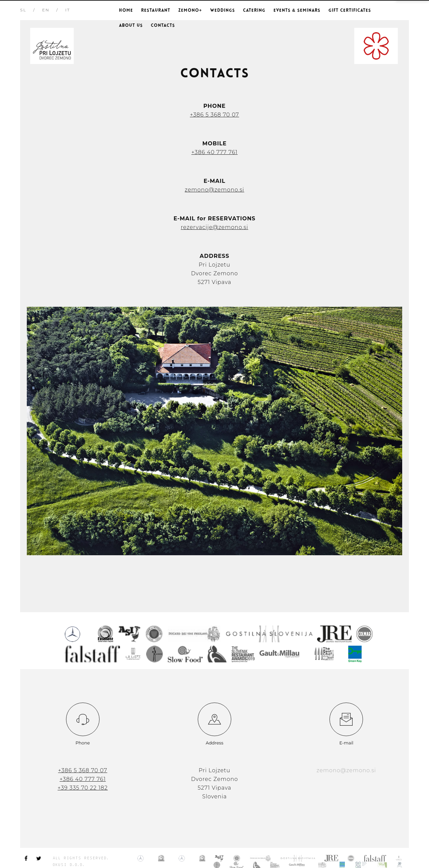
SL (23, 10)
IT (68, 10)
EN (46, 10)
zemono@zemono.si (214, 190)
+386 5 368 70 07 (215, 115)
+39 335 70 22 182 (83, 788)
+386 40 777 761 (214, 152)
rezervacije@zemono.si (214, 227)
